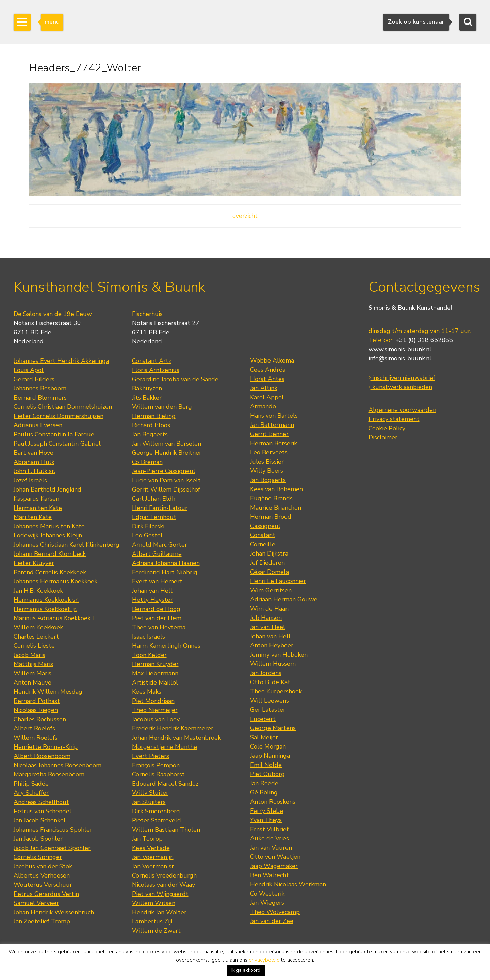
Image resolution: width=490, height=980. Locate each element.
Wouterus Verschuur (43, 885)
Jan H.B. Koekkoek (38, 591)
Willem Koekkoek (38, 627)
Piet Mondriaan (153, 701)
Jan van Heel (268, 627)
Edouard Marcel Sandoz (165, 784)
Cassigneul (265, 526)
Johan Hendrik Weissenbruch (54, 912)
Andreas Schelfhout (41, 802)
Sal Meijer (264, 737)
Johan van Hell (152, 591)
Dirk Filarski (148, 526)
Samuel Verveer (36, 903)
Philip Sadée (31, 784)
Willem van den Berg (162, 407)
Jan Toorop (147, 839)
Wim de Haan (269, 609)
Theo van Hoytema (159, 627)
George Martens (273, 728)
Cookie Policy (387, 428)
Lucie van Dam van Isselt (166, 480)
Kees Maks (147, 692)
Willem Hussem (273, 664)
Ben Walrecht (269, 875)
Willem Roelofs (36, 738)
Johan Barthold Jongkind (47, 489)
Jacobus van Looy (156, 719)
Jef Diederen (267, 563)
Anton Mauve (32, 682)
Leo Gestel (147, 535)
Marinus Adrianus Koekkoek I (54, 618)
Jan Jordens (266, 673)
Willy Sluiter (150, 793)
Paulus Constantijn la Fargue (54, 434)
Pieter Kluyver (34, 563)
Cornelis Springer (38, 857)
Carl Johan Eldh (154, 499)
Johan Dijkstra (269, 553)
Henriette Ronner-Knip (46, 747)
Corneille (263, 544)
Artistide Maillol (155, 682)
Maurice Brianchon (276, 508)
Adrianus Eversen (38, 425)
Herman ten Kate (38, 508)
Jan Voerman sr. (153, 866)
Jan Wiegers (267, 903)
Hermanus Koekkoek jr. (45, 609)
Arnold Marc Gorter (160, 545)
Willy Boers (267, 471)
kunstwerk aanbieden (400, 387)
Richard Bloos (151, 425)
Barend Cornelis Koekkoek (50, 572)
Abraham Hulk (34, 462)
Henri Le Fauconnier (278, 581)
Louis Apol (29, 370)
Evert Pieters (151, 756)
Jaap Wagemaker (274, 866)
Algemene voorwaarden (402, 410)
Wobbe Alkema (272, 360)
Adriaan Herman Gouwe (284, 599)
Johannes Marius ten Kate (49, 526)
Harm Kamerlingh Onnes (166, 646)
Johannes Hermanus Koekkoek (55, 581)
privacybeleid (264, 960)
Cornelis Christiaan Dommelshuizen (63, 407)
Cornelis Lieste (34, 646)
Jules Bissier (267, 462)
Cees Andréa (268, 370)
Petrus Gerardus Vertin (46, 894)
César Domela (269, 572)
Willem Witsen (154, 903)
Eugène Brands (271, 498)
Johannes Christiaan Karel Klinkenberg (67, 545)
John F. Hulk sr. (34, 471)
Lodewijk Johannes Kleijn (48, 535)
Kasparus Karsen (36, 499)
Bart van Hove (34, 453)
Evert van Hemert (157, 581)
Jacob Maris (29, 655)
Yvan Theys (266, 820)
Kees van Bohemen (276, 489)
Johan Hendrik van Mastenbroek (176, 738)
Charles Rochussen (40, 719)
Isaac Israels (149, 637)
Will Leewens (269, 701)
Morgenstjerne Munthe (165, 747)
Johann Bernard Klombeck (50, 554)
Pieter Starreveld (157, 820)
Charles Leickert (36, 637)
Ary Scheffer (31, 793)
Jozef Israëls (30, 480)
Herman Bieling (154, 416)
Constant (263, 535)
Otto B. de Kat (270, 682)
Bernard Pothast (37, 701)
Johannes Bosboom (40, 388)
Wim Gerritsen (271, 590)
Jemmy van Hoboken (279, 655)
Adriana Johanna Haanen (166, 563)
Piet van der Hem (157, 618)
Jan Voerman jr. (153, 857)
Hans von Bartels (274, 416)
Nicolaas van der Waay (164, 885)
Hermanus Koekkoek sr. (46, 600)
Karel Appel (267, 397)
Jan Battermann (272, 425)
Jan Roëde (264, 783)
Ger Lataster (268, 710)
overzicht (245, 216)
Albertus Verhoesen (42, 875)
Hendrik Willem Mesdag (48, 692)
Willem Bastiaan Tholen (166, 830)
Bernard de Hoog (156, 609)
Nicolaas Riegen (36, 710)
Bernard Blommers (40, 398)
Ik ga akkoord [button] (246, 970)
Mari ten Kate (33, 517)
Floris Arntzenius (156, 370)
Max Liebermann (155, 673)
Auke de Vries (269, 838)
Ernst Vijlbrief (269, 829)
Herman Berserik (274, 443)
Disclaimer (383, 437)
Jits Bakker (147, 398)
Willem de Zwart (156, 931)
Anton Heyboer (272, 645)
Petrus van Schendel (43, 811)
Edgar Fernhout (154, 517)
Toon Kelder (149, 655)
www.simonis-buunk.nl (400, 349)
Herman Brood (271, 517)
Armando (263, 406)
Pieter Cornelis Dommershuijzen (59, 416)
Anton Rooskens (273, 802)
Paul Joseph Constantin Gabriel (57, 444)
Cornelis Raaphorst (158, 774)
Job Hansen (266, 618)
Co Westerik (267, 894)
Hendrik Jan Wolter (159, 912)
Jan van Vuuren (271, 848)
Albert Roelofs (34, 728)
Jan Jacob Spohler (38, 839)
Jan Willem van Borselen (167, 444)
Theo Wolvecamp (275, 912)
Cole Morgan (268, 746)
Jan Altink (264, 388)
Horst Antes (267, 379)
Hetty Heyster (152, 600)
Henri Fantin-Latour (160, 508)
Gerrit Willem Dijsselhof (166, 489)
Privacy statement (394, 419)
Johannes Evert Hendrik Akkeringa (61, 361)
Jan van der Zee (272, 921)
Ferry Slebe (267, 811)
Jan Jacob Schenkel (40, 820)
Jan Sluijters (149, 802)
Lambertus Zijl (152, 921)
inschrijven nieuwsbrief (402, 378)
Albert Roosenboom (42, 756)
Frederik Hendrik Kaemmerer (173, 728)
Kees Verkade (151, 848)
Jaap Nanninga (270, 756)
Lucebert (263, 719)
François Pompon (156, 765)
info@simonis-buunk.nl (400, 358)
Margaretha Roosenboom (49, 774)
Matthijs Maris (33, 664)
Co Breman (147, 462)
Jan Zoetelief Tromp (42, 921)
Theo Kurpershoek (276, 691)
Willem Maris (32, 673)
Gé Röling (264, 792)
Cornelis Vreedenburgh (164, 875)
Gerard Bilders (34, 379)
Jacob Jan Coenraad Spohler (52, 848)
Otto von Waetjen (275, 857)
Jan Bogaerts (150, 434)
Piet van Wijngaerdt (160, 894)
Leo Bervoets (269, 452)
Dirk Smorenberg (156, 811)
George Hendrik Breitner (167, 453)
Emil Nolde (266, 765)
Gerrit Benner (269, 434)
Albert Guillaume (157, 554)
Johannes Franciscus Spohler (53, 830)
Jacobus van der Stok (43, 866)
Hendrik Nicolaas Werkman (288, 884)
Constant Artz (152, 361)
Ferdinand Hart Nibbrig (165, 572)
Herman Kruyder (155, 664)
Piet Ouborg (267, 774)
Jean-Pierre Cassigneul (164, 471)
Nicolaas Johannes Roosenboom (58, 765)
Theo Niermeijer (155, 710)
